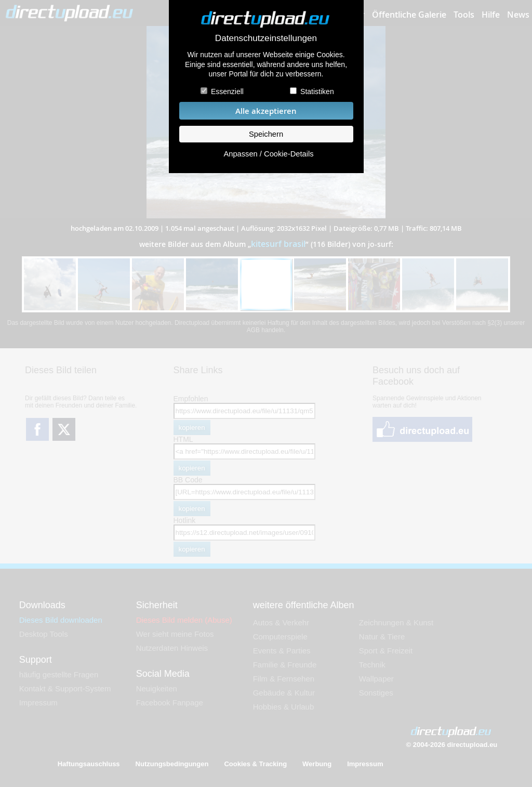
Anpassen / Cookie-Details (268, 154)
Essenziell (227, 91)
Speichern (266, 134)
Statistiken (317, 91)
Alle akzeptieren (266, 111)
